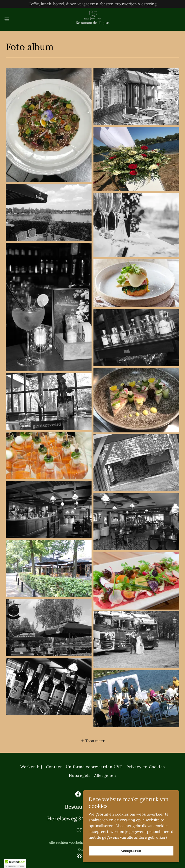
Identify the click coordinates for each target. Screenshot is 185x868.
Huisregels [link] (80, 775)
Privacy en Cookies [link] (146, 767)
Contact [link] (54, 767)
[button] (16, 19)
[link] (92, 19)
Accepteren (131, 851)
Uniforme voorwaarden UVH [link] (94, 767)
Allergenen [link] (105, 775)
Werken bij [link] (31, 767)
